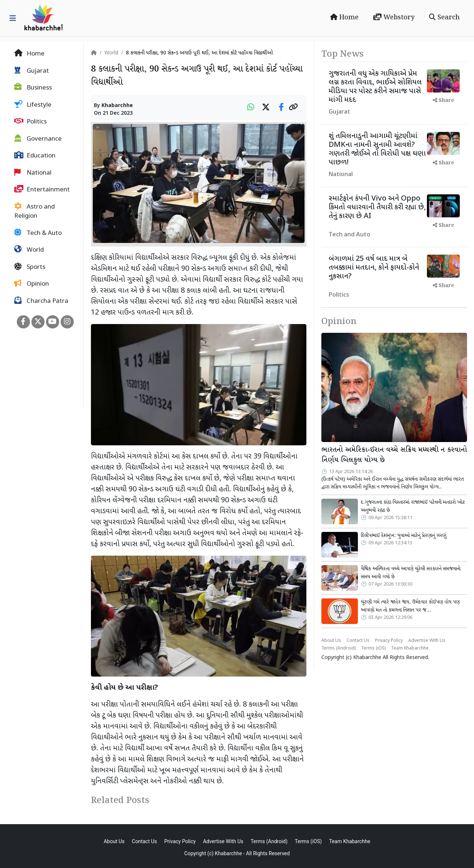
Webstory (394, 18)
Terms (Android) (339, 648)
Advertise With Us (427, 641)
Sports (30, 267)
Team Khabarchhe (410, 648)
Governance (38, 139)
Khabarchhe (117, 106)
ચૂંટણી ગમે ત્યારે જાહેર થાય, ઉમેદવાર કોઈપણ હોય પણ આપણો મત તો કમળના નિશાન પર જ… (410, 606)
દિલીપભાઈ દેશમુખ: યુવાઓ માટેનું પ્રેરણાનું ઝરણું (404, 536)
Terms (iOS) (373, 648)
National (33, 173)
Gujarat (32, 71)
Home (344, 18)
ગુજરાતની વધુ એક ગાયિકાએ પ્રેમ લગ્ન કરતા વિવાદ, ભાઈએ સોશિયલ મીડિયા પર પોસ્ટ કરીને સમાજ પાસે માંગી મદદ (375, 87)
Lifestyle (33, 105)
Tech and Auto (349, 235)
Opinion (32, 284)
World (29, 250)
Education (35, 156)
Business (33, 88)
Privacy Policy (389, 641)
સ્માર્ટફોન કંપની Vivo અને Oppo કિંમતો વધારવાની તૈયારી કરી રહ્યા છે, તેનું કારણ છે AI (377, 208)
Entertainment (42, 190)
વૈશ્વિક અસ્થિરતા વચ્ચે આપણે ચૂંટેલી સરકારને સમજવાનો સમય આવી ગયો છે (411, 573)
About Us (331, 641)
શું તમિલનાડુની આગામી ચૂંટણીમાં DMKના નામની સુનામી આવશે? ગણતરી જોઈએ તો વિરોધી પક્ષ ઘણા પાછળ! (377, 149)
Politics (30, 122)
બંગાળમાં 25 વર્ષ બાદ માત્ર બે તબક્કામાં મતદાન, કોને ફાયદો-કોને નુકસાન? (374, 268)
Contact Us (358, 641)
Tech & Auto (38, 233)
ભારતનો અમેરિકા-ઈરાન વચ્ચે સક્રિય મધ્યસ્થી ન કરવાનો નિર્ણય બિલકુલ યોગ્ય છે (394, 455)
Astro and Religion (35, 212)
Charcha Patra (41, 301)
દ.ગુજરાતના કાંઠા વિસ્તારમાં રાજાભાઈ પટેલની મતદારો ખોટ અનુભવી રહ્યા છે (413, 506)
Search (444, 18)
